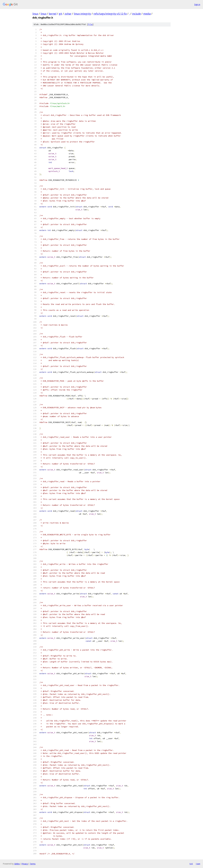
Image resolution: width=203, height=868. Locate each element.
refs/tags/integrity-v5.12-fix (110, 14)
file (90, 24)
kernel (53, 14)
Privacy (25, 864)
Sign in (197, 4)
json (198, 864)
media (147, 14)
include (136, 14)
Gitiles (17, 864)
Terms (33, 864)
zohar (68, 14)
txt (191, 864)
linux (35, 14)
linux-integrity (82, 14)
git (60, 14)
